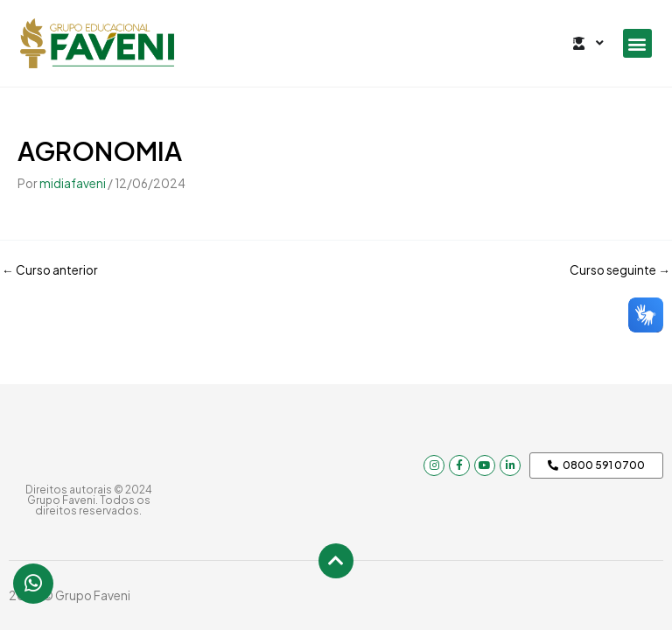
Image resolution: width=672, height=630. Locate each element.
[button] (637, 43)
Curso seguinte (620, 270)
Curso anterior (50, 270)
